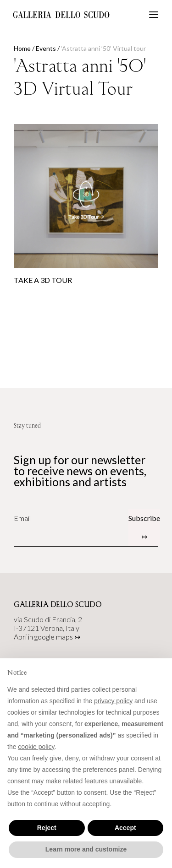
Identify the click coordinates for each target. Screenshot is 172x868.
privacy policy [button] (113, 701)
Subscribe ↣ (144, 527)
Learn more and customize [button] (86, 849)
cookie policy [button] (36, 747)
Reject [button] (47, 828)
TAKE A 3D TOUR (43, 280)
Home (22, 48)
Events (46, 48)
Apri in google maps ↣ (47, 637)
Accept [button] (125, 828)
